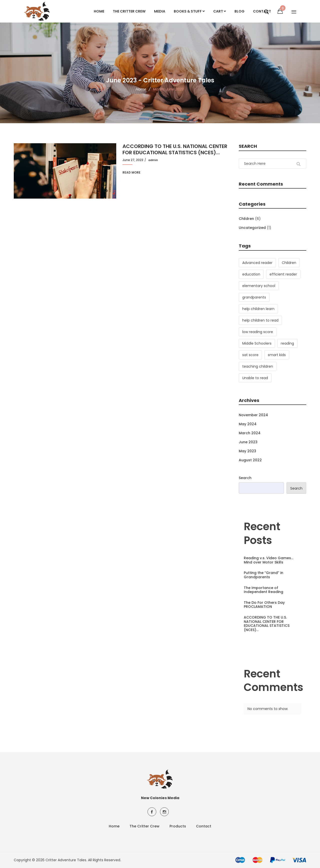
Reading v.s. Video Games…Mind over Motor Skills (268, 560)
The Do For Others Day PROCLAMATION (264, 605)
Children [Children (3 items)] (289, 263)
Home (99, 11)
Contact (204, 826)
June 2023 (248, 442)
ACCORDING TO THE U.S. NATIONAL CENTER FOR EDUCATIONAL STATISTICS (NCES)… (175, 150)
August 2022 (250, 460)
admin (153, 160)
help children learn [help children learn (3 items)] (258, 309)
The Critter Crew (129, 11)
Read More (131, 172)
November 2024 (253, 415)
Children (246, 219)
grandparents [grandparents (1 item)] (254, 297)
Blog (239, 11)
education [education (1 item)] (251, 274)
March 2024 (250, 433)
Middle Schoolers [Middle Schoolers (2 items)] (257, 343)
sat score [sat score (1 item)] (250, 355)
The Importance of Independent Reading (263, 590)
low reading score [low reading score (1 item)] (258, 332)
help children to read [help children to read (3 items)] (260, 320)
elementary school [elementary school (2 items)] (259, 286)
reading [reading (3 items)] (287, 343)
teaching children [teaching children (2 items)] (258, 366)
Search (245, 478)
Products (178, 826)
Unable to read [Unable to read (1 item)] (255, 378)
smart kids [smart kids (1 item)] (277, 355)
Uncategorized (252, 228)
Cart (220, 11)
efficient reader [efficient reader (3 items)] (283, 274)
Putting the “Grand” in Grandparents (263, 575)
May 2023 (247, 451)
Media (160, 11)
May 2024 (248, 424)
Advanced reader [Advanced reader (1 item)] (257, 263)
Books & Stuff (189, 11)
